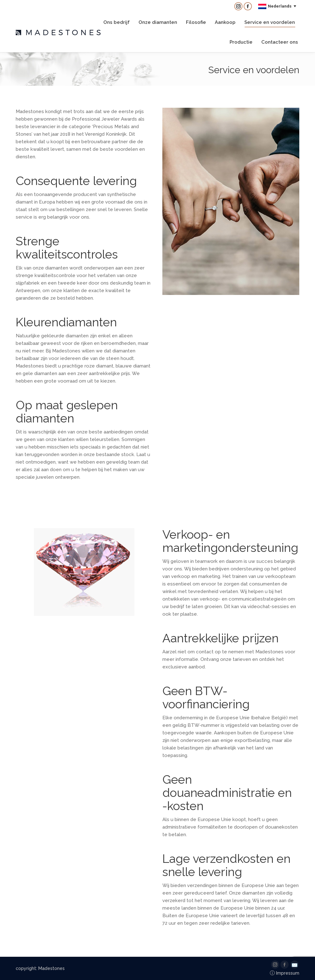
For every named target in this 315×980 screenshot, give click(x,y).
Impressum (285, 973)
